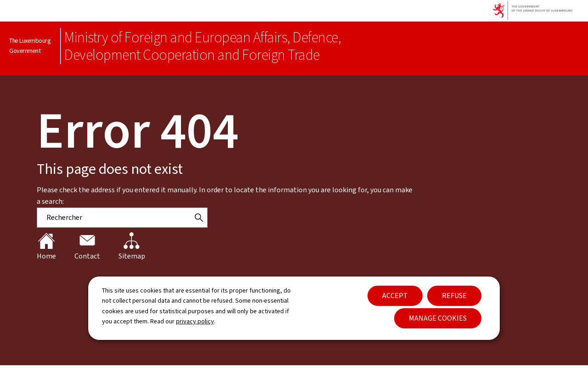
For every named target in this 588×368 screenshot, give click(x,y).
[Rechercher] (199, 218)
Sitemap (132, 247)
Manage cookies (438, 318)
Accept (395, 296)
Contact (87, 247)
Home (46, 247)
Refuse (454, 296)
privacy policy (195, 321)
